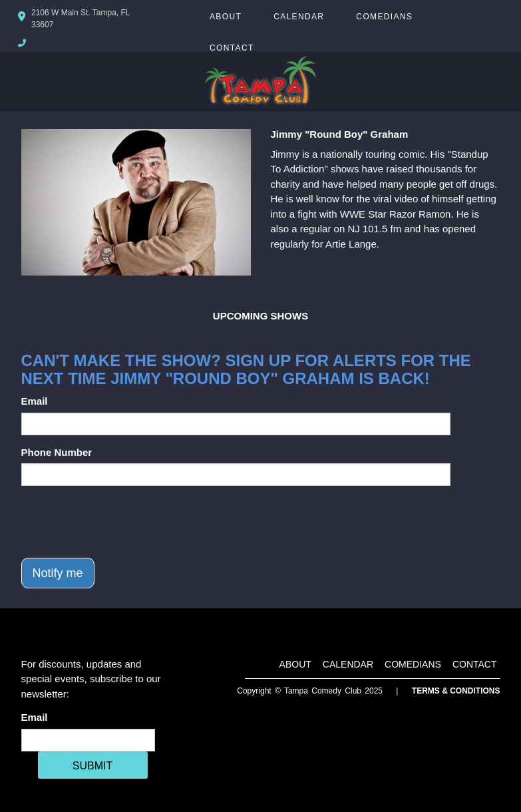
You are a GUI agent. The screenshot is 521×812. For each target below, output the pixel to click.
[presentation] (122, 522)
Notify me (58, 573)
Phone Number (57, 452)
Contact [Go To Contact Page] (232, 48)
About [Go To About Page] (226, 17)
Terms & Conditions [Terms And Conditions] (456, 691)
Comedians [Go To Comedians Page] (384, 17)
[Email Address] (88, 740)
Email (35, 401)
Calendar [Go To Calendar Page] (299, 17)
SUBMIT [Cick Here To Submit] (92, 766)
